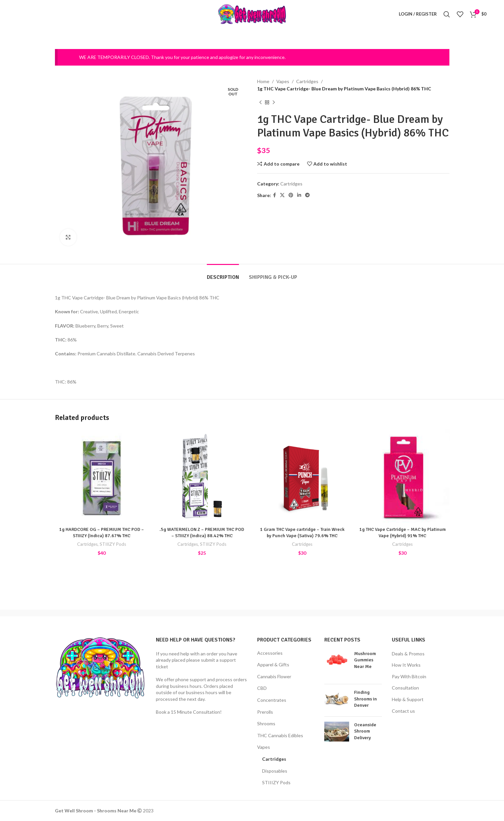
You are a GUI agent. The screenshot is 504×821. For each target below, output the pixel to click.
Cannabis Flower (274, 676)
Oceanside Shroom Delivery (365, 731)
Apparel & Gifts (273, 665)
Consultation (405, 688)
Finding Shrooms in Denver (366, 699)
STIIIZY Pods (113, 544)
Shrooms (266, 723)
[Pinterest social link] (291, 195)
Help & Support (408, 699)
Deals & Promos (408, 654)
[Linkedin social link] (299, 195)
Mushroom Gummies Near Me (365, 660)
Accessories (270, 653)
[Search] (447, 14)
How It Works (406, 665)
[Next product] (274, 102)
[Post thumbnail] (337, 665)
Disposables (275, 771)
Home (263, 81)
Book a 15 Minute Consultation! (189, 712)
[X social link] (282, 195)
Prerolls (265, 712)
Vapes (283, 81)
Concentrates (272, 700)
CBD (262, 688)
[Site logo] (252, 13)
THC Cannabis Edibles (280, 735)
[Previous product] (260, 102)
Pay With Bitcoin (409, 676)
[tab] (223, 274)
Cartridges (307, 81)
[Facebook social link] (275, 195)
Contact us (403, 711)
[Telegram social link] (307, 195)
